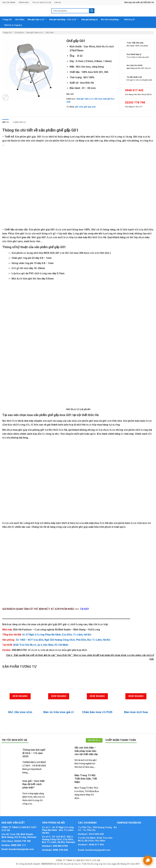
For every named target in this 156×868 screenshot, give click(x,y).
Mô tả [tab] (5, 122)
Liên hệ (58, 2)
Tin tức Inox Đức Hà (42, 2)
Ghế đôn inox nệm (20, 712)
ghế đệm (79, 107)
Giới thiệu (20, 19)
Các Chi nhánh (9, 2)
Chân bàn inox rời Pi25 (97, 712)
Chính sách (24, 2)
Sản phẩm (19, 32)
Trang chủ (7, 19)
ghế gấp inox (90, 107)
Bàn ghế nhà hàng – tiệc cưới (64, 19)
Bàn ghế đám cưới (37, 19)
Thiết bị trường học (13, 25)
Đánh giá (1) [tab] (19, 122)
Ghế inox (50, 32)
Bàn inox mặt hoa (136, 712)
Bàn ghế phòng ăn (90, 19)
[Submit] (92, 11)
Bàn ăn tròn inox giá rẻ (59, 712)
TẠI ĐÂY (84, 609)
